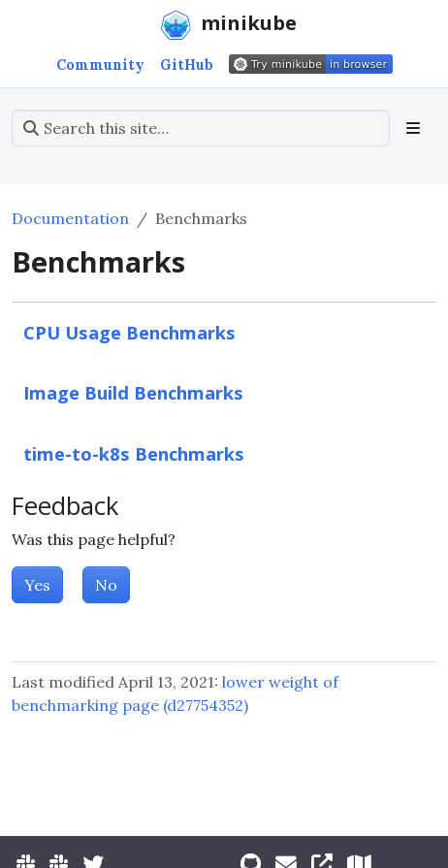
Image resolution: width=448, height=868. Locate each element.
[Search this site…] (201, 128)
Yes (37, 585)
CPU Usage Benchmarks (129, 332)
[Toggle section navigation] (413, 128)
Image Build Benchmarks (133, 392)
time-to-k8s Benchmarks (134, 453)
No (106, 585)
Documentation (70, 218)
